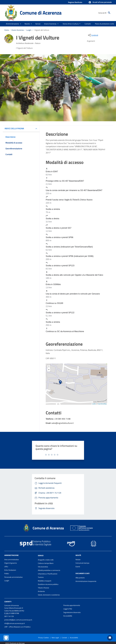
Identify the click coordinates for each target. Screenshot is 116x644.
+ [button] (49, 367)
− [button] (49, 370)
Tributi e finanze (43, 588)
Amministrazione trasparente (86, 581)
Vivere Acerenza (18, 30)
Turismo (41, 577)
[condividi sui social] (93, 35)
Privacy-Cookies (44, 638)
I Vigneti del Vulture (42, 30)
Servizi (41, 555)
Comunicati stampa (82, 563)
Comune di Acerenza (41, 13)
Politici (7, 574)
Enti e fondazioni (10, 570)
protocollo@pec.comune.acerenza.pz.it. (18, 620)
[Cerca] (109, 13)
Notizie (78, 560)
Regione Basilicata (75, 2)
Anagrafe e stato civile (46, 560)
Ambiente (41, 591)
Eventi (78, 567)
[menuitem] (70, 24)
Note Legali (55, 638)
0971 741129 (9, 616)
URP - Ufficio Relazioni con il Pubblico (17, 627)
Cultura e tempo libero (46, 563)
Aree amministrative (12, 560)
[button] (100, 2)
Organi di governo (11, 563)
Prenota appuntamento (72, 605)
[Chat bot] (110, 638)
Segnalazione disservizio (72, 612)
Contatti (8, 602)
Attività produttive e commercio (49, 570)
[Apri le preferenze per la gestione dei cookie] (6, 638)
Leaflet (94, 404)
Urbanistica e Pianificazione (48, 574)
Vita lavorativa (43, 567)
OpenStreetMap (102, 404)
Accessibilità (68, 616)
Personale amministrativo (13, 577)
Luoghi (29, 30)
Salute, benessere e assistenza (49, 595)
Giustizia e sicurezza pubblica (48, 584)
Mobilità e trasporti (45, 581)
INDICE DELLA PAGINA (15, 128)
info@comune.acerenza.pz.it (15, 623)
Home (7, 30)
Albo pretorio (80, 578)
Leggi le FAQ (68, 609)
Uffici (6, 567)
